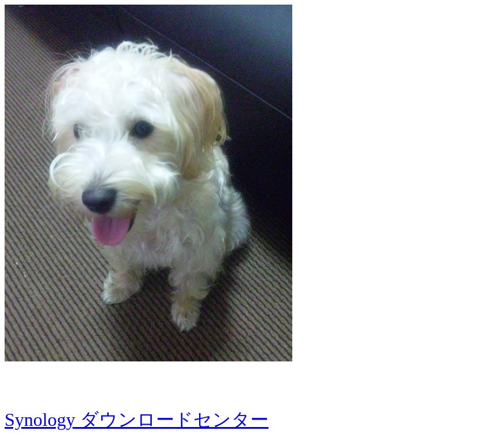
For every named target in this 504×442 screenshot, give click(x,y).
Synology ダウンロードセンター (137, 420)
